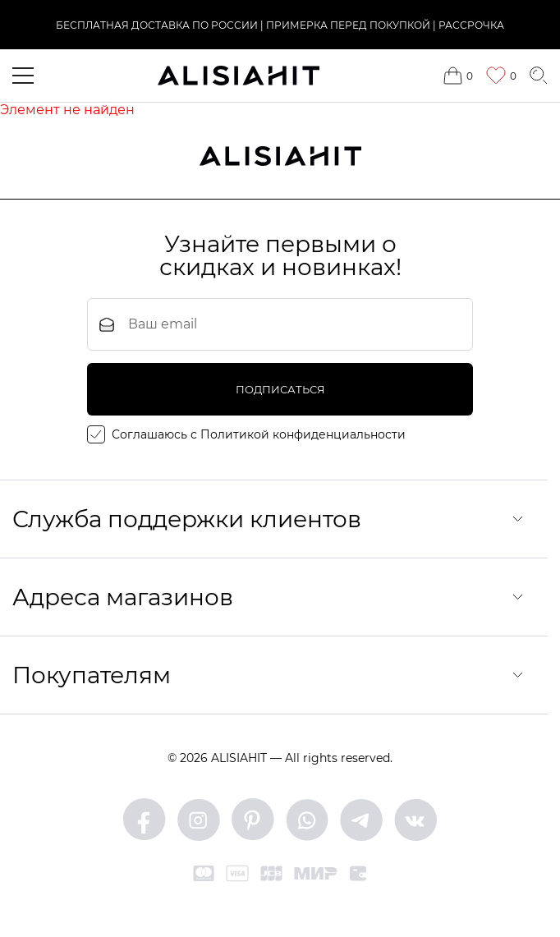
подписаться (280, 389)
